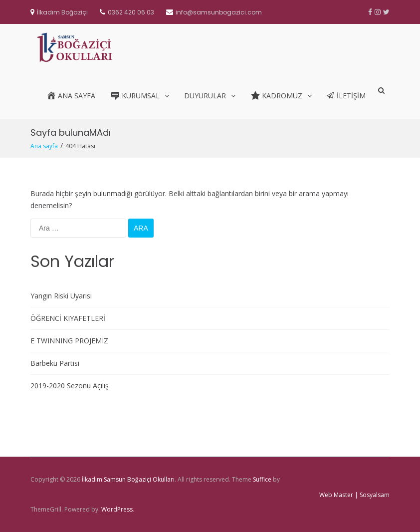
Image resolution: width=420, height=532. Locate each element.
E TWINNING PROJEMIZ (69, 341)
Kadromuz (276, 95)
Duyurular (205, 96)
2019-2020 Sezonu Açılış (70, 386)
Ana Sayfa (71, 95)
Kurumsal (135, 95)
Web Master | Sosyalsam (354, 495)
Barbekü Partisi (55, 363)
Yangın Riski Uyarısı (61, 296)
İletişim (346, 96)
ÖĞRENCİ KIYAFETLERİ (68, 318)
